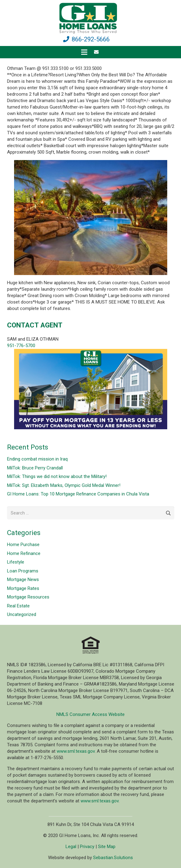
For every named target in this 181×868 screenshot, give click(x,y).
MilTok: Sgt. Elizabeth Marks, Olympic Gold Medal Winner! (64, 485)
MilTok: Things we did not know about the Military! (57, 476)
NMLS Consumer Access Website (90, 714)
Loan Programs (23, 571)
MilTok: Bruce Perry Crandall (35, 468)
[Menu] (84, 52)
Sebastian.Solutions (113, 858)
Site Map (107, 847)
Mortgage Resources (28, 597)
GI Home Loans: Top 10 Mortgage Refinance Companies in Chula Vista (78, 494)
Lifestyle (16, 562)
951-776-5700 (21, 346)
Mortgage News (23, 579)
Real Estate (18, 606)
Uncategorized (22, 614)
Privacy (87, 847)
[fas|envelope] (97, 52)
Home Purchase (23, 545)
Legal (71, 847)
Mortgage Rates (23, 588)
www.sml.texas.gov (76, 751)
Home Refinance (24, 553)
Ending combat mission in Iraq (37, 459)
